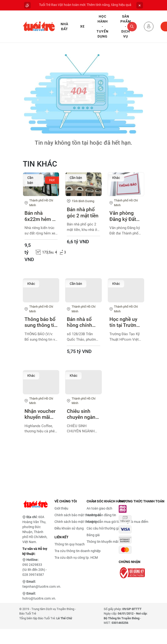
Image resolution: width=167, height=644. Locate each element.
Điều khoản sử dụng (69, 528)
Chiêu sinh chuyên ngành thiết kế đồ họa (83, 414)
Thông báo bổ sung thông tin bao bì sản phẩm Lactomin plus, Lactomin (41, 322)
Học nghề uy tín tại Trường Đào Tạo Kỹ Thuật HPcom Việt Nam (125, 322)
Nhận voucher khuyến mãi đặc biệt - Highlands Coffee (40, 414)
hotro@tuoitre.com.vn (39, 598)
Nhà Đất (64, 26)
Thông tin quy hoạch (70, 544)
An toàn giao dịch (99, 508)
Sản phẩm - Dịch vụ (126, 26)
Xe (82, 26)
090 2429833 (32, 565)
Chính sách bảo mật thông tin (76, 522)
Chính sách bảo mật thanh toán (78, 515)
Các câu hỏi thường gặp (104, 528)
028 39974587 (33, 575)
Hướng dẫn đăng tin (101, 515)
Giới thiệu (61, 508)
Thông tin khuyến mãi (102, 542)
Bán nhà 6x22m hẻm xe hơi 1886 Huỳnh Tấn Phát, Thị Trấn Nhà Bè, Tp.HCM (41, 216)
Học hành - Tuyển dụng (103, 26)
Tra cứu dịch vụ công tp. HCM (76, 558)
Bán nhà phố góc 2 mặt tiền (83, 212)
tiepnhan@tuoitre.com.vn (41, 587)
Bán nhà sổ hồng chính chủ (79, 322)
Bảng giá (93, 535)
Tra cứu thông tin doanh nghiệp (78, 551)
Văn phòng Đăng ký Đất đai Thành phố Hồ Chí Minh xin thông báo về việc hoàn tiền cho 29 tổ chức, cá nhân (125, 216)
